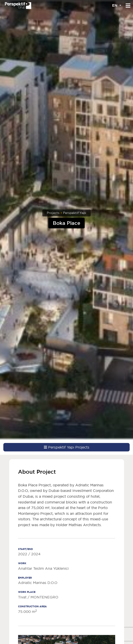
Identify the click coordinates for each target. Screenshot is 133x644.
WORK (22, 563)
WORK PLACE (27, 592)
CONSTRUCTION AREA (32, 606)
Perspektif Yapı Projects (67, 447)
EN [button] (115, 5)
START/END (26, 549)
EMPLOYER (25, 578)
